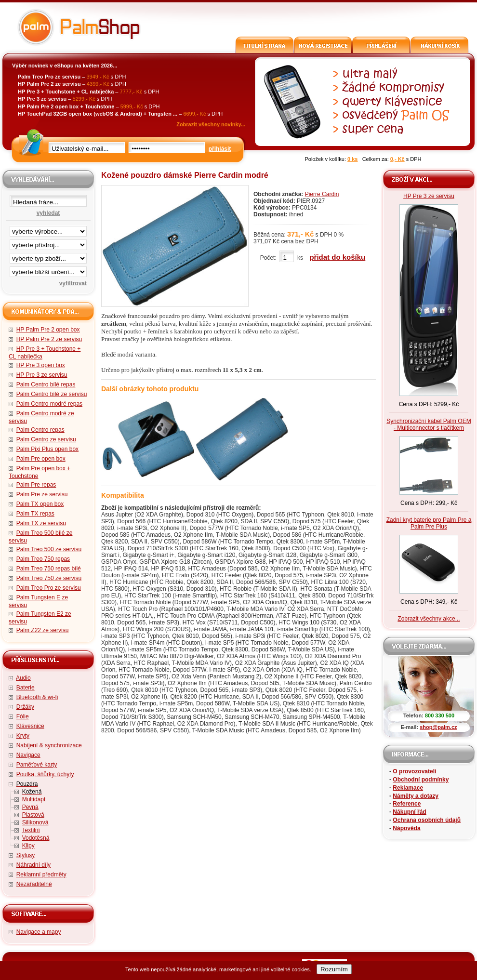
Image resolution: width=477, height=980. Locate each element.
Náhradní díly (33, 865)
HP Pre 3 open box (41, 365)
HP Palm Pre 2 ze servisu (49, 339)
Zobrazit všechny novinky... (211, 124)
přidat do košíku (337, 257)
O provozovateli (414, 771)
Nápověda (406, 828)
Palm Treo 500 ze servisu (49, 549)
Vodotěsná (36, 838)
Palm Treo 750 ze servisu (49, 578)
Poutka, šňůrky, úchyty (45, 774)
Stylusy (26, 855)
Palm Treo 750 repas (43, 559)
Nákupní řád (409, 812)
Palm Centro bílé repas (46, 384)
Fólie (23, 716)
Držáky (25, 707)
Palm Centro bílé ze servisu (52, 394)
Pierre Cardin (322, 194)
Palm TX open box (40, 504)
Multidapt (34, 799)
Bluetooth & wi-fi (37, 697)
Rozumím (334, 969)
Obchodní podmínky (421, 780)
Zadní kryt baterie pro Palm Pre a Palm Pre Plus (429, 523)
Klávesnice (30, 726)
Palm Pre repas (36, 485)
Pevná (30, 807)
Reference (407, 804)
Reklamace (408, 788)
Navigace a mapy (39, 932)
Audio (23, 678)
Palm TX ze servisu (41, 523)
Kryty (23, 736)
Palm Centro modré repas (49, 404)
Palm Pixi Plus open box (47, 449)
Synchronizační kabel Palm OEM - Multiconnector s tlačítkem (429, 424)
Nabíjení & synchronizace (49, 745)
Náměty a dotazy (416, 796)
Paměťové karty (37, 765)
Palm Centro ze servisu (46, 439)
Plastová (33, 815)
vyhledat (48, 213)
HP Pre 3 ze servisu (42, 375)
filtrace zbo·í (48, 256)
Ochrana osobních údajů (427, 820)
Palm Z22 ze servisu (43, 630)
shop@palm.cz (438, 727)
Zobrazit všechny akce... (429, 619)
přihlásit (220, 149)
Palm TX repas (35, 514)
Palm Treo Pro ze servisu (49, 588)
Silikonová (35, 822)
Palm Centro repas (40, 430)
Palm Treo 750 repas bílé (49, 569)
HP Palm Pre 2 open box (48, 330)
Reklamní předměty (41, 874)
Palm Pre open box (41, 459)
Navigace (28, 755)
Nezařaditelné (34, 884)
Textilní (31, 830)
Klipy (28, 846)
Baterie (26, 688)
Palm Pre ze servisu (42, 494)
